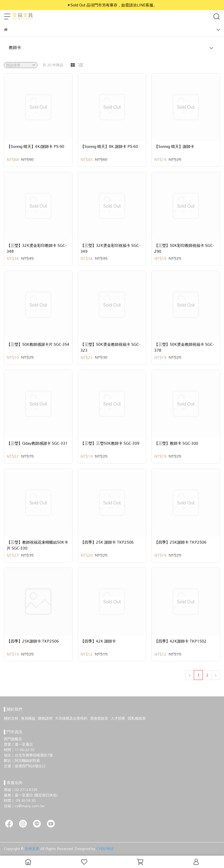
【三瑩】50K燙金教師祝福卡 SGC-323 (110, 347)
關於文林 (11, 718)
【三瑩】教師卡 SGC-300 (176, 443)
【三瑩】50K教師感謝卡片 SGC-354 (38, 344)
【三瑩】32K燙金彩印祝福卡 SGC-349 (110, 248)
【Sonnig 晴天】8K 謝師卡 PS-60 (109, 146)
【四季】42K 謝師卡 (98, 641)
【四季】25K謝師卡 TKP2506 (180, 542)
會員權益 (28, 718)
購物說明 (45, 718)
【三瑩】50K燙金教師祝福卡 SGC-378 (184, 347)
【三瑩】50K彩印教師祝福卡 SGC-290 (184, 248)
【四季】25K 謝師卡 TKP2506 (107, 542)
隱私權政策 (137, 718)
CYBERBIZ (105, 849)
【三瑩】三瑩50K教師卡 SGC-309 (110, 443)
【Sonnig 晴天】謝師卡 (174, 146)
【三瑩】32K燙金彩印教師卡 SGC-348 (37, 248)
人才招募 (118, 718)
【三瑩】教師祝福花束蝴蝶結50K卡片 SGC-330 (37, 545)
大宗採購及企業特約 (71, 718)
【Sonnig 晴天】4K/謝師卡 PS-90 (35, 146)
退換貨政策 (99, 718)
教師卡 (15, 47)
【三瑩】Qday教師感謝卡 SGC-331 (37, 443)
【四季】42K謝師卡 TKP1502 (180, 641)
